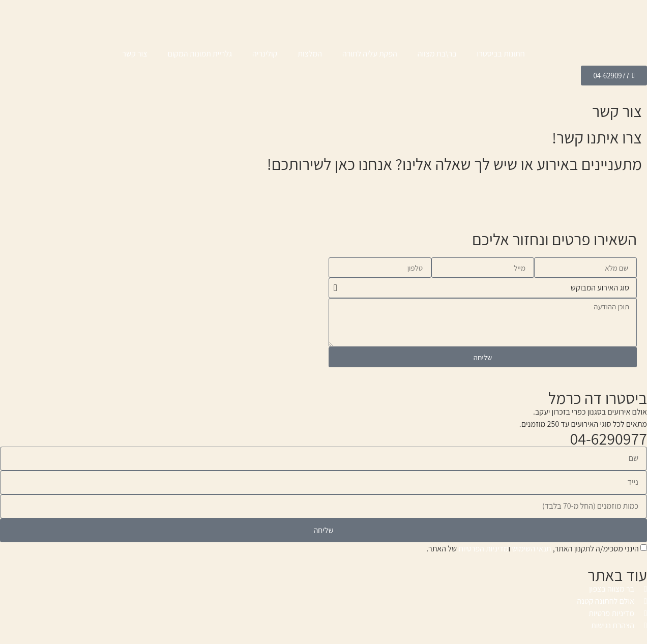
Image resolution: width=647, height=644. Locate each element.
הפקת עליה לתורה (370, 54)
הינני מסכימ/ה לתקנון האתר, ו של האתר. (533, 549)
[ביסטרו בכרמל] (164, 269)
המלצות (310, 54)
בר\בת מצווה (437, 54)
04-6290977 (608, 438)
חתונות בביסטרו (501, 54)
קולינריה (265, 54)
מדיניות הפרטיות (483, 549)
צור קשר (135, 54)
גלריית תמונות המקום (200, 54)
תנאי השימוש (531, 549)
